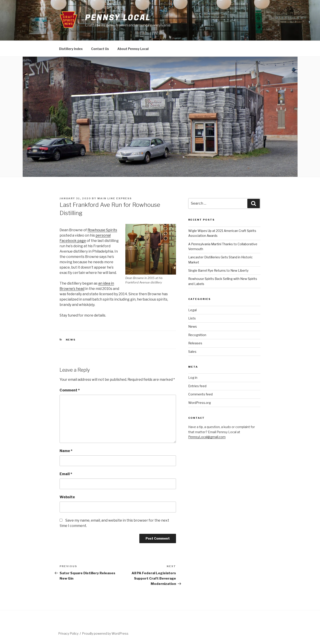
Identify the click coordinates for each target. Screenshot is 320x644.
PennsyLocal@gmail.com (207, 437)
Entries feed (197, 386)
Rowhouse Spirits (102, 230)
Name (66, 451)
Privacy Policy (68, 633)
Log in (193, 378)
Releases (195, 343)
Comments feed (200, 394)
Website (67, 497)
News (71, 340)
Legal (192, 310)
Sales (192, 352)
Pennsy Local (118, 18)
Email (66, 474)
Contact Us (100, 49)
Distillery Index (71, 49)
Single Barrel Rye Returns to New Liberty (218, 270)
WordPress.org (200, 403)
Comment (70, 390)
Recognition (197, 335)
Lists (192, 318)
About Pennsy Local (133, 49)
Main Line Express (115, 198)
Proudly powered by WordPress (105, 633)
